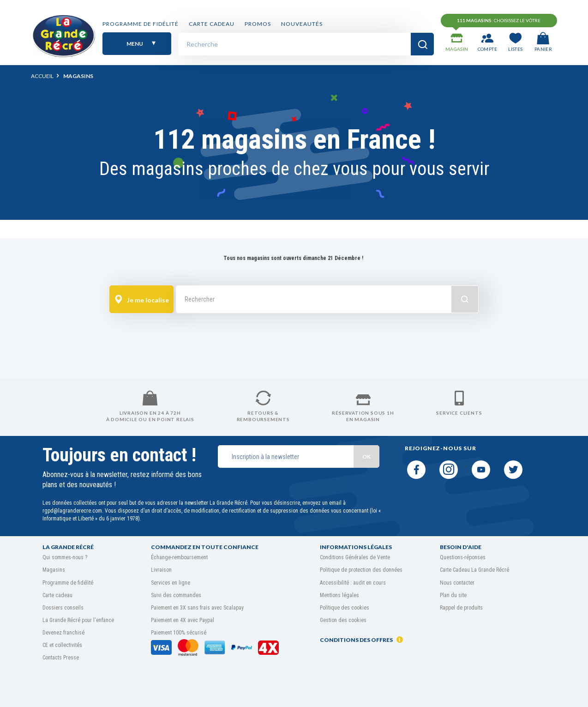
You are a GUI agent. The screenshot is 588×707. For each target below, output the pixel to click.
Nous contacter (457, 583)
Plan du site (453, 595)
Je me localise (142, 300)
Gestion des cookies (343, 620)
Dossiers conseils (63, 608)
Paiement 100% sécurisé (179, 633)
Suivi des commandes (176, 595)
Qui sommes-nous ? (65, 557)
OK (366, 456)
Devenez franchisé (63, 633)
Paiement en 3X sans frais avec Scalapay (197, 608)
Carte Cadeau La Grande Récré (474, 570)
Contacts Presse (61, 658)
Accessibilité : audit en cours (353, 583)
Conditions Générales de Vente (355, 557)
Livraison (161, 570)
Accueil (42, 76)
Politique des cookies (345, 608)
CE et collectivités (62, 645)
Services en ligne (171, 583)
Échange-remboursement (179, 557)
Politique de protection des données (361, 570)
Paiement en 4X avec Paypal (183, 620)
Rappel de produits (461, 608)
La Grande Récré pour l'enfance (78, 620)
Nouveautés (302, 24)
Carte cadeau (212, 24)
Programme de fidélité (141, 24)
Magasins (54, 570)
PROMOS (258, 24)
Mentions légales (339, 595)
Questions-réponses (463, 557)
